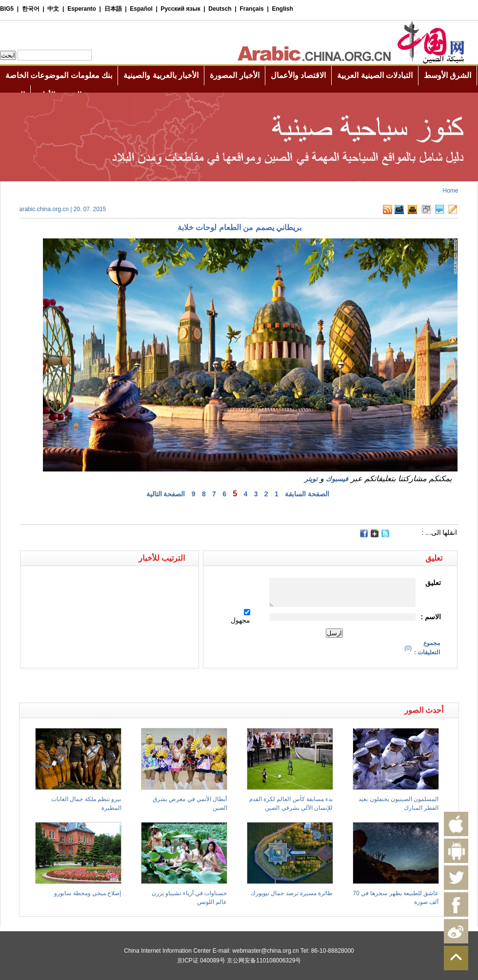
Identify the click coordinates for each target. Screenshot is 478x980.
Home (450, 191)
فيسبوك (337, 479)
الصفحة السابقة (307, 494)
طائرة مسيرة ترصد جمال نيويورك (292, 893)
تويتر (311, 479)
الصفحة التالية (166, 494)
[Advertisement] (129, 686)
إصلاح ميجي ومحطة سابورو (88, 893)
